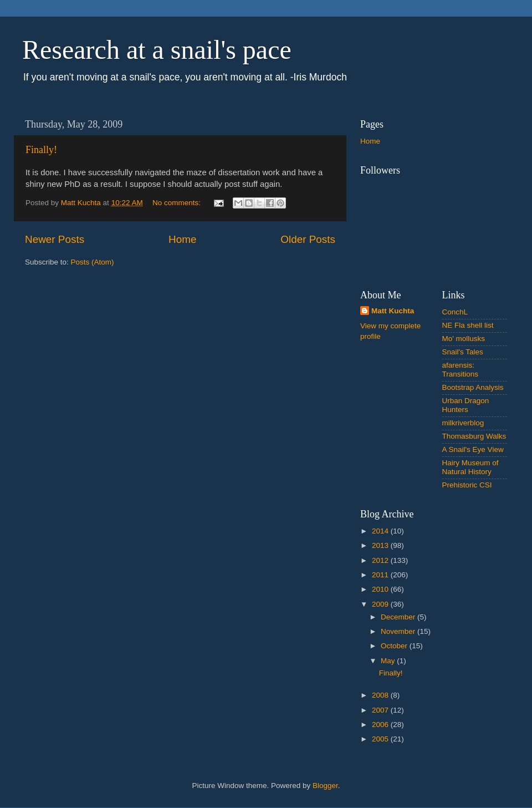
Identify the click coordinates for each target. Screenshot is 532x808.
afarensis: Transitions (461, 370)
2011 (381, 575)
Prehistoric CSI (467, 485)
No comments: (178, 203)
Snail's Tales (463, 352)
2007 (381, 710)
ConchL (455, 312)
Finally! (41, 150)
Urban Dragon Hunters (466, 405)
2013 (381, 545)
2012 (381, 560)
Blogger (325, 786)
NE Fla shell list (468, 325)
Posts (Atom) (93, 262)
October (395, 646)
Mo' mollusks (464, 339)
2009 (381, 604)
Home (182, 239)
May (389, 661)
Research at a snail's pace (157, 50)
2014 (381, 531)
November (399, 631)
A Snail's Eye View (473, 449)
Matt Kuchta (393, 311)
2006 (381, 725)
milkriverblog (463, 423)
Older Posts (308, 239)
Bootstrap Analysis (473, 387)
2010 (381, 589)
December (399, 617)
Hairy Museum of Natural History (470, 467)
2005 (381, 739)
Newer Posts (55, 239)
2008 (381, 695)
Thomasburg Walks (474, 436)
